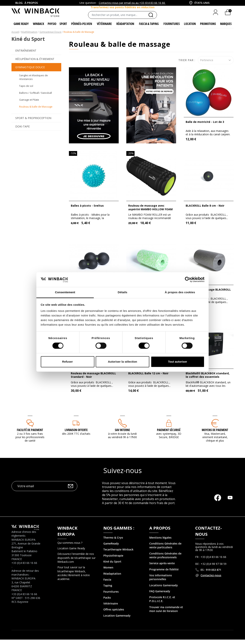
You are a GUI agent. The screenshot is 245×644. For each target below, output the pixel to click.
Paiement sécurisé (169, 434)
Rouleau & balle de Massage (36, 111)
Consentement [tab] (65, 292)
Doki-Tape (22, 131)
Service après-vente (162, 568)
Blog (19, 3)
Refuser (68, 362)
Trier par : (187, 64)
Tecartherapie (112, 554)
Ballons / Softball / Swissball (36, 97)
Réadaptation (112, 578)
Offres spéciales (114, 614)
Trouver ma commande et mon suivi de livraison (166, 613)
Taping (108, 590)
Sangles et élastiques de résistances (33, 82)
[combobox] (199, 3)
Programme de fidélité (164, 574)
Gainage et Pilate (29, 104)
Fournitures (111, 596)
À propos (31, 3)
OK (71, 490)
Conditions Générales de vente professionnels (165, 560)
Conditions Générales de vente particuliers (165, 550)
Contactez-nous (211, 580)
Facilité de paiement (30, 434)
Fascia (107, 584)
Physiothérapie (113, 560)
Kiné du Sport (112, 566)
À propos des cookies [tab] (180, 292)
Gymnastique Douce (30, 71)
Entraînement (26, 55)
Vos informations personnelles (161, 581)
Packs (107, 602)
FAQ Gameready (160, 595)
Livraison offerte (76, 434)
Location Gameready (117, 620)
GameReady (111, 548)
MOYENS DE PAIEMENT (215, 434)
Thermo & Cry (112, 542)
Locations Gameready (164, 589)
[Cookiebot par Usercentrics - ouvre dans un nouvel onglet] (188, 280)
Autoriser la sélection (123, 362)
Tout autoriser (178, 362)
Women (108, 572)
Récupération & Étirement (35, 63)
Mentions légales (160, 542)
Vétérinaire (111, 608)
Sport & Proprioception (33, 122)
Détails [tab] (122, 292)
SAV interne (122, 434)
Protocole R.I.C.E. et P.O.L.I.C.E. (162, 603)
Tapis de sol (26, 90)
